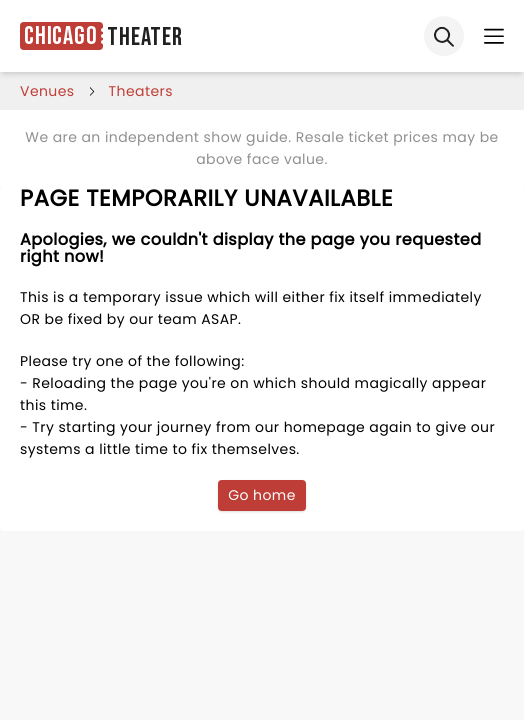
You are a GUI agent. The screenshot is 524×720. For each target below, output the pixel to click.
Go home (262, 495)
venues (47, 91)
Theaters (141, 91)
